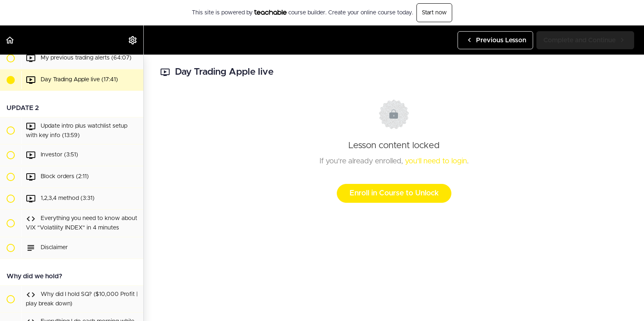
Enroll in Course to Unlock (394, 193)
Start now (434, 13)
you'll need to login (436, 161)
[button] (10, 40)
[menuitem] (133, 40)
